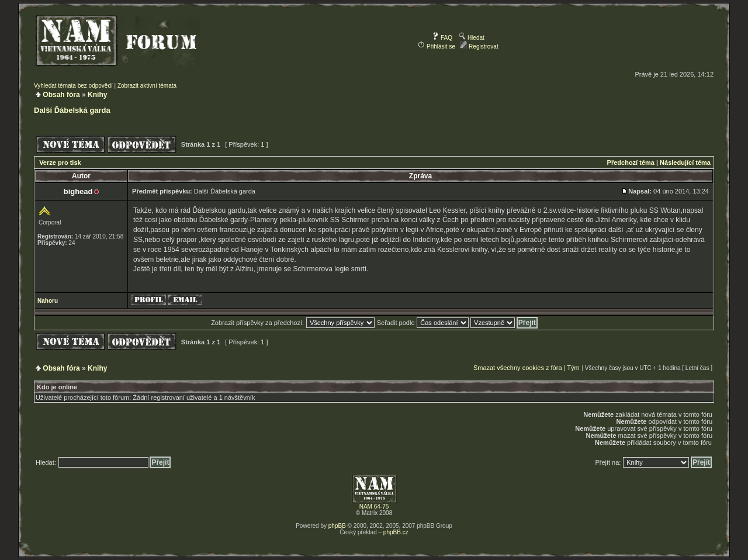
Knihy (97, 95)
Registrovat (479, 46)
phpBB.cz (396, 532)
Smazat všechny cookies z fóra (518, 368)
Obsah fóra (61, 95)
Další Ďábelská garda (72, 110)
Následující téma (685, 163)
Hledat (472, 38)
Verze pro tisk (60, 163)
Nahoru (48, 301)
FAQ (442, 38)
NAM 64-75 (374, 507)
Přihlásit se (437, 46)
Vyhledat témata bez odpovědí (73, 86)
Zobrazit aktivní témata (147, 86)
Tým (573, 368)
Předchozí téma (631, 163)
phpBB (337, 526)
